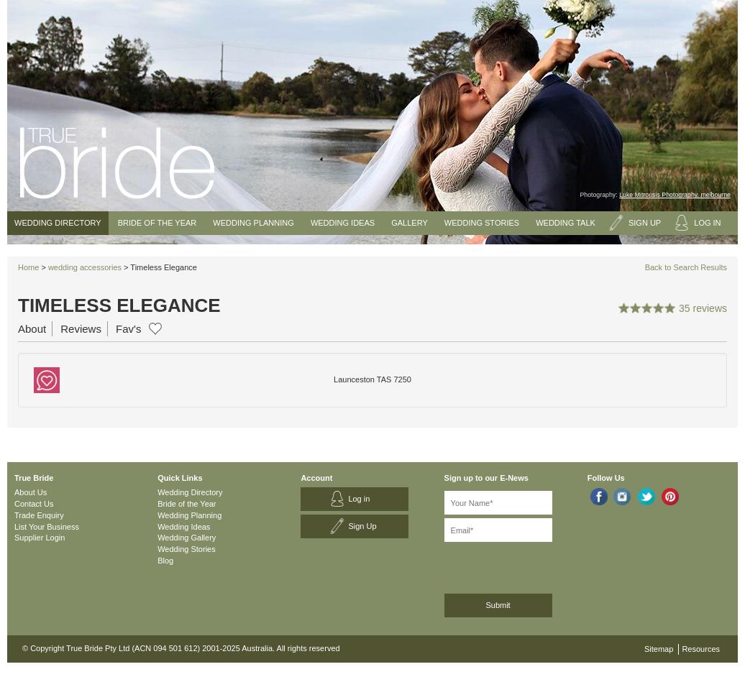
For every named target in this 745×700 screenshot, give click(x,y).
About (32, 329)
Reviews (81, 329)
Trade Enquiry (39, 515)
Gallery (410, 223)
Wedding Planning (253, 223)
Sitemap (659, 649)
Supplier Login (40, 538)
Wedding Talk (566, 223)
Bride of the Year (157, 223)
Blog (165, 561)
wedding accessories (85, 267)
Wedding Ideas (343, 223)
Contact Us (34, 504)
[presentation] (521, 565)
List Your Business (47, 527)
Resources (701, 649)
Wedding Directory (58, 223)
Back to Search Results (686, 267)
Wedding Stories (482, 223)
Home (28, 267)
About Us (31, 492)
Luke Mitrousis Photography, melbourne (675, 195)
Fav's (128, 329)
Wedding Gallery (187, 538)
